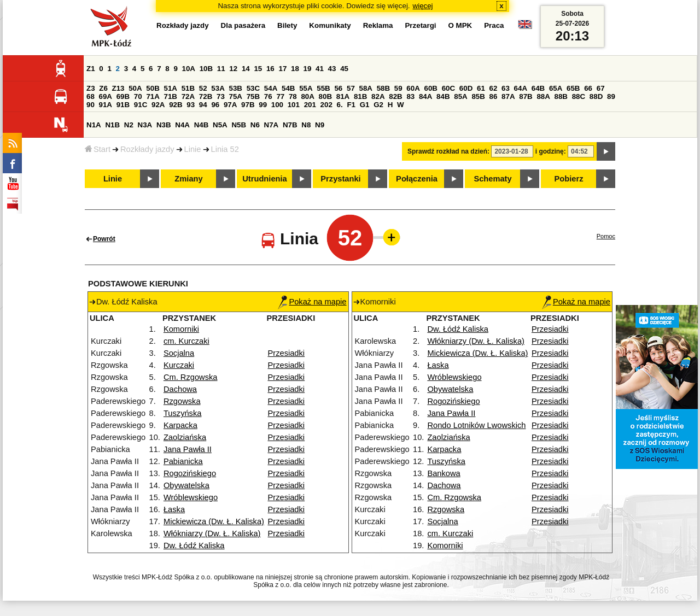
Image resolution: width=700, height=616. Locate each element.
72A (188, 96)
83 (410, 96)
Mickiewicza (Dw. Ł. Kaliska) (214, 521)
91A (106, 105)
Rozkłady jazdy (147, 149)
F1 (351, 105)
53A (218, 88)
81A (343, 96)
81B (360, 96)
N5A (220, 125)
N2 (129, 125)
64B (538, 88)
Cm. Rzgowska (191, 377)
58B (383, 88)
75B (253, 96)
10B (206, 69)
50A (135, 88)
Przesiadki (287, 353)
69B (123, 96)
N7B (290, 125)
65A (556, 88)
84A (425, 96)
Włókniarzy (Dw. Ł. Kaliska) (212, 533)
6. (340, 105)
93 (191, 105)
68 (91, 96)
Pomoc (606, 236)
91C (141, 105)
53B (236, 88)
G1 (365, 105)
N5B (239, 125)
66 (588, 88)
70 (138, 96)
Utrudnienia (264, 179)
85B (478, 96)
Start (98, 149)
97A (230, 105)
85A (460, 96)
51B (188, 88)
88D (596, 96)
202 (326, 105)
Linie (193, 149)
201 (310, 105)
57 (351, 88)
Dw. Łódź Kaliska (194, 545)
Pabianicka (183, 461)
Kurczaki (179, 365)
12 (233, 69)
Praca (494, 25)
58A (366, 88)
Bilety (287, 25)
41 (320, 69)
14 (246, 69)
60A (413, 88)
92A (158, 105)
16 (270, 69)
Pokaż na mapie (312, 302)
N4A (182, 125)
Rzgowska (182, 401)
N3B (164, 125)
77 (280, 96)
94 (203, 105)
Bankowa (444, 473)
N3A (145, 125)
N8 (306, 125)
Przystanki (340, 179)
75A (236, 96)
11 (221, 69)
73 (221, 96)
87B (526, 96)
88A (543, 96)
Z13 (118, 88)
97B (248, 105)
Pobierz (569, 179)
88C (579, 96)
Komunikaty (330, 25)
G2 (378, 105)
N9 (320, 125)
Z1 (91, 69)
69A (106, 96)
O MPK (460, 25)
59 (398, 88)
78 (293, 96)
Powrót (104, 239)
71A (153, 96)
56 (338, 88)
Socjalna (179, 353)
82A (378, 96)
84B (443, 96)
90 (91, 105)
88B (561, 96)
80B (325, 96)
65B (573, 88)
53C (253, 88)
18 (295, 69)
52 (203, 88)
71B (171, 96)
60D (466, 88)
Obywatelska (186, 485)
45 (344, 69)
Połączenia (417, 179)
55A (306, 88)
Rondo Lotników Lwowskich (476, 425)
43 (332, 69)
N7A (272, 125)
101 (294, 105)
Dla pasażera (243, 25)
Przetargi (420, 25)
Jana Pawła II (188, 449)
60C (448, 88)
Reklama (378, 25)
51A (171, 88)
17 (282, 69)
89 (611, 96)
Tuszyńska (183, 413)
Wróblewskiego (191, 497)
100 (277, 105)
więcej (423, 6)
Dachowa (180, 389)
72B (206, 96)
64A (521, 88)
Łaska (174, 509)
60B (431, 88)
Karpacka (180, 425)
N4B (202, 125)
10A (189, 69)
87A (508, 96)
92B (176, 105)
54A (271, 88)
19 (308, 69)
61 (481, 88)
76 (268, 96)
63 (506, 88)
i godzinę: (551, 151)
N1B (112, 125)
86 (494, 96)
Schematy (492, 179)
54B (288, 88)
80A (307, 96)
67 (601, 88)
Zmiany (188, 179)
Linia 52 (225, 149)
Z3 (91, 88)
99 (263, 105)
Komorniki (181, 329)
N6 (255, 125)
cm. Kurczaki (186, 341)
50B (153, 88)
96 (215, 105)
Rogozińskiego (190, 473)
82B (395, 96)
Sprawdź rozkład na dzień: (448, 151)
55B (323, 88)
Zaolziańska (185, 437)
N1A (94, 125)
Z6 (103, 88)
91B (123, 105)
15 (258, 69)
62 (494, 88)
